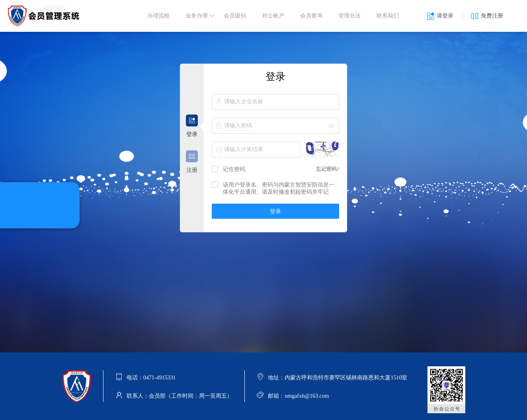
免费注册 (487, 16)
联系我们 (388, 16)
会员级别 (235, 16)
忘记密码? (328, 169)
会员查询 (311, 16)
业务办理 (200, 16)
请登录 (440, 16)
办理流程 (158, 16)
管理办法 (349, 16)
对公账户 (273, 16)
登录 (275, 211)
